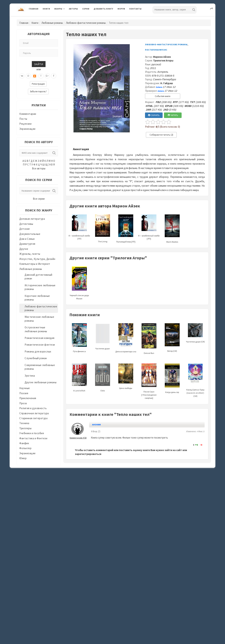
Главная (34, 9)
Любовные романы (52, 23)
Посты (23, 119)
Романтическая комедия (40, 338)
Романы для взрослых (38, 351)
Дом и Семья (27, 239)
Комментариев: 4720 (78, 438)
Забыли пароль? (38, 91)
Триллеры (25, 428)
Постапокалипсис (156, 50)
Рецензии (25, 124)
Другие (24, 249)
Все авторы (39, 168)
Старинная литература (33, 418)
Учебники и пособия (32, 433)
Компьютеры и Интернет (35, 264)
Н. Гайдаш (167, 83)
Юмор (23, 458)
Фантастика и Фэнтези (33, 438)
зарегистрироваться (88, 454)
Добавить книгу (103, 9)
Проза (23, 403)
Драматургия (27, 244)
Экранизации (27, 129)
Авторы (73, 9)
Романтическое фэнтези (40, 345)
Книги (46, 9)
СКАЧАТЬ (154, 115)
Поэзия (24, 393)
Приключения (28, 398)
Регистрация (38, 84)
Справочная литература (34, 413)
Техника (24, 423)
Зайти (39, 64)
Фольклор (25, 448)
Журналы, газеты (30, 254)
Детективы (26, 224)
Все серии (39, 199)
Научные (25, 388)
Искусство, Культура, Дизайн (37, 259)
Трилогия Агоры (163, 60)
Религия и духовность (33, 408)
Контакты (136, 9)
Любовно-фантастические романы (86, 23)
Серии (86, 9)
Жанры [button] (58, 9)
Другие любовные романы (41, 382)
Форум (121, 9)
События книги (163, 96)
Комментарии (28, 114)
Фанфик (24, 443)
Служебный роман (36, 358)
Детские (25, 229)
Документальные (30, 234)
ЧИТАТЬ (173, 115)
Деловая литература (32, 219)
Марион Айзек (162, 57)
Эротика (30, 376)
